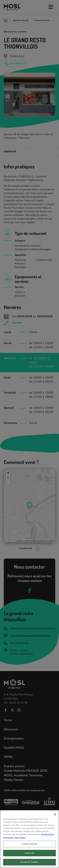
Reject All (29, 854)
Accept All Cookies (29, 864)
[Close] (55, 816)
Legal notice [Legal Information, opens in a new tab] (20, 839)
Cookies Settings (29, 845)
